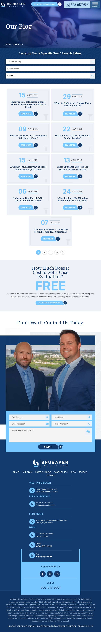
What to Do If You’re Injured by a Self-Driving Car (73, 103)
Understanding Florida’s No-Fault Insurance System (28, 206)
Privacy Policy (86, 638)
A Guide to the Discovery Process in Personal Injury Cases (28, 171)
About (16, 484)
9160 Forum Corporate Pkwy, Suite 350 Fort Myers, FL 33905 (52, 533)
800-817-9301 (80, 5)
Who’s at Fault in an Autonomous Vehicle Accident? (28, 137)
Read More (26, 114)
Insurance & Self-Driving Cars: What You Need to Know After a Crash (28, 105)
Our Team (27, 484)
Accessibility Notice (66, 638)
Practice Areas (43, 484)
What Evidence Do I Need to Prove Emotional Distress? (73, 206)
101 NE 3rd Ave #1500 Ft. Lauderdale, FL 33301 (46, 516)
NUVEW (11, 638)
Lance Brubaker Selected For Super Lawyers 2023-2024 (73, 171)
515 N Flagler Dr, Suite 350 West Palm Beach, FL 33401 (47, 502)
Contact (51, 487)
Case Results (61, 484)
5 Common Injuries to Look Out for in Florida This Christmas (51, 240)
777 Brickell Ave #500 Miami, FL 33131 (45, 547)
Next (63, 265)
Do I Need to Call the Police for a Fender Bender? (73, 137)
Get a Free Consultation (49, 315)
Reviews (83, 484)
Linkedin (57, 586)
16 (57, 265)
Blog (73, 484)
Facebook (43, 586)
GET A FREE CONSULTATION (44, 4)
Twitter (50, 586)
